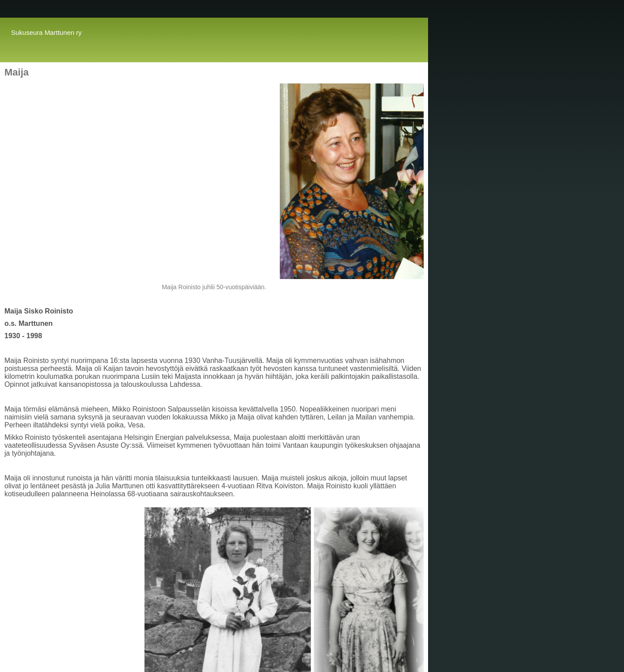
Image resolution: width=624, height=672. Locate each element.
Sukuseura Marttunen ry (46, 32)
